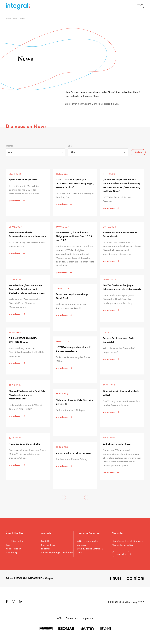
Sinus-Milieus (48, 545)
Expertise (46, 549)
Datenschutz (72, 618)
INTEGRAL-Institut (15, 541)
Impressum (88, 618)
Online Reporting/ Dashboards (57, 552)
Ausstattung (12, 552)
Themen (10, 146)
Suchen (138, 152)
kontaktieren (104, 104)
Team (8, 545)
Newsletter (121, 554)
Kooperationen (13, 549)
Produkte (46, 541)
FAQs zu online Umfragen (90, 549)
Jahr (70, 146)
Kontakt (80, 552)
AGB (59, 618)
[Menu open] (141, 6)
